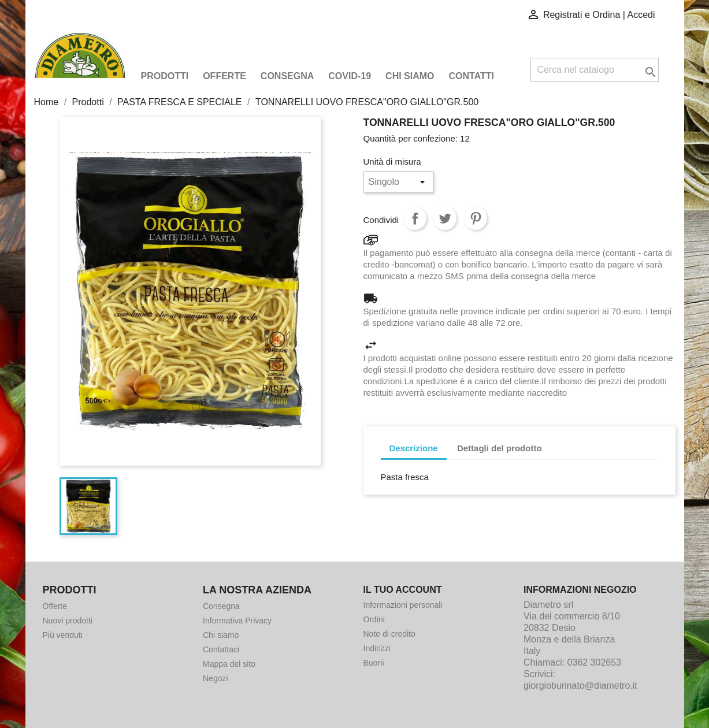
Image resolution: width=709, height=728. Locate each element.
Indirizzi (377, 648)
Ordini (374, 619)
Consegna (287, 76)
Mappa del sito (229, 664)
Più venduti (63, 635)
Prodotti (165, 76)
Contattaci (221, 649)
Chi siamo (410, 76)
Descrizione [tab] (414, 448)
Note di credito (389, 634)
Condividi (415, 218)
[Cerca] (595, 70)
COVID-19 (350, 76)
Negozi (216, 678)
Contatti (472, 76)
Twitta (445, 218)
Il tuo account (403, 590)
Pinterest (476, 218)
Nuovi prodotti (68, 621)
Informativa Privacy (237, 621)
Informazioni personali (403, 605)
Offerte (224, 76)
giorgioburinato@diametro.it (580, 686)
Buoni (374, 663)
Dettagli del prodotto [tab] (500, 448)
